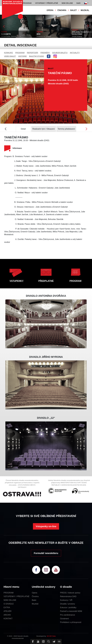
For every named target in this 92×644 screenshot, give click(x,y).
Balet (34, 600)
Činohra (35, 596)
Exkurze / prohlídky (68, 608)
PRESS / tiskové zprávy (70, 593)
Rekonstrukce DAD (68, 596)
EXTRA (7, 608)
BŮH (38, 34)
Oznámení (65, 619)
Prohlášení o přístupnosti (71, 622)
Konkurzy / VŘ (66, 600)
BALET (73, 10)
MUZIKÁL (85, 10)
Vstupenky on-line (46, 526)
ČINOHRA (62, 10)
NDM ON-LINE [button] (67, 3)
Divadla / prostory (68, 604)
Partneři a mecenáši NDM (71, 611)
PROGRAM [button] (27, 3)
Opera (34, 593)
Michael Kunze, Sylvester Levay (11, 36)
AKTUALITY (75, 53)
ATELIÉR (8, 611)
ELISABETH (6, 34)
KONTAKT (8, 619)
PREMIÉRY (45, 53)
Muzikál (35, 604)
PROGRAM (20, 53)
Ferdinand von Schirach (44, 36)
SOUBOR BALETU (60, 53)
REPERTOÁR (33, 53)
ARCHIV (7, 615)
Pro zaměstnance (68, 615)
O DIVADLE (9, 604)
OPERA (50, 10)
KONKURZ (8, 53)
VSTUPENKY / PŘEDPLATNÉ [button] (47, 3)
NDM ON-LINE (10, 600)
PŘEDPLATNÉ (46, 281)
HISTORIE (22, 56)
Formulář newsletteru (46, 553)
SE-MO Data (51, 636)
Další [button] (78, 3)
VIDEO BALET (10, 56)
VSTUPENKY (17, 281)
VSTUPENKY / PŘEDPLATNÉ (16, 596)
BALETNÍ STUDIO (36, 56)
